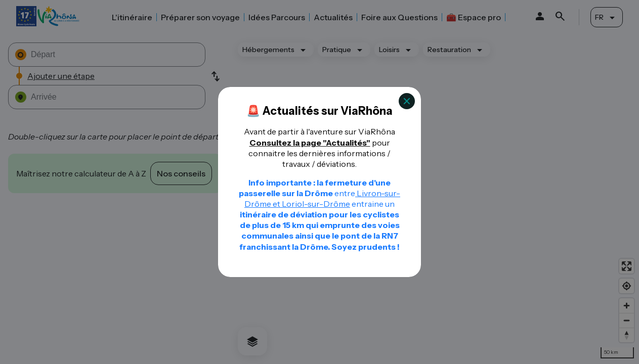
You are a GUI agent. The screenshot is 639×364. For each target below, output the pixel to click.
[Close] (407, 101)
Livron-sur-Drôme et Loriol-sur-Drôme (322, 198)
